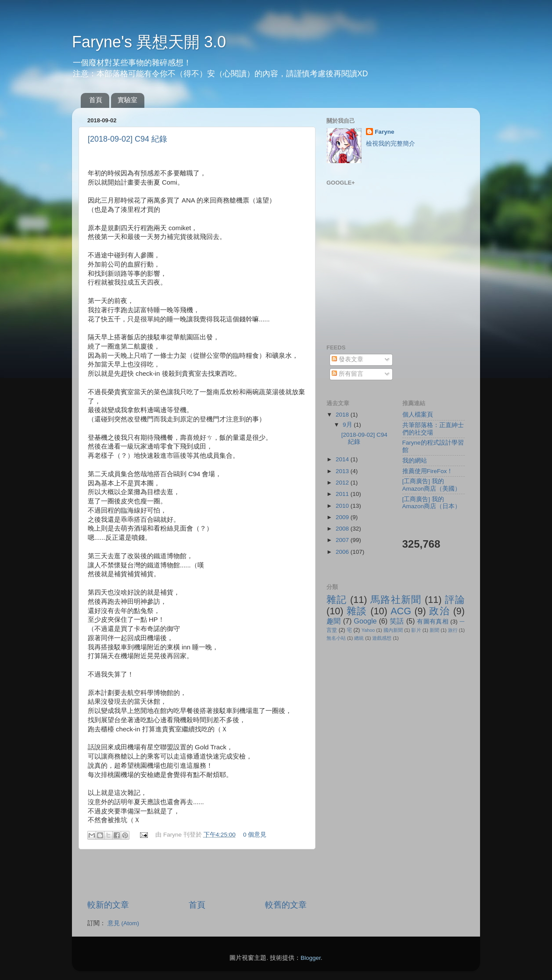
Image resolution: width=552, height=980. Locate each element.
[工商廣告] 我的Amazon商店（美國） (432, 485)
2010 (343, 506)
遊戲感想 (382, 638)
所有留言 (348, 374)
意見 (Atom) (123, 923)
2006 (343, 552)
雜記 (337, 600)
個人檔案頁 (418, 415)
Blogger (311, 958)
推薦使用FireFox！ (428, 471)
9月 (348, 425)
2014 (343, 459)
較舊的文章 (286, 905)
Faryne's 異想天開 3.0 (149, 42)
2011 (343, 494)
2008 (343, 529)
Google (365, 621)
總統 (359, 638)
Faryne (384, 132)
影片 (416, 630)
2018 (343, 415)
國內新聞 (393, 630)
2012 (343, 483)
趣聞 (334, 621)
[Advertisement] (197, 874)
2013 (343, 471)
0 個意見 (255, 835)
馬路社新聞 (396, 600)
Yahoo (368, 630)
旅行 (453, 630)
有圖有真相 (433, 622)
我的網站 (415, 461)
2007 (343, 540)
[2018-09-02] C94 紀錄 (127, 139)
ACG (401, 611)
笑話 (397, 621)
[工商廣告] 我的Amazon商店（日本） (432, 503)
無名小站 (336, 638)
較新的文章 (108, 905)
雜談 (357, 611)
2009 (343, 517)
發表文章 (348, 359)
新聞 (434, 630)
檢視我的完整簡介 (391, 144)
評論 (455, 600)
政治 (439, 611)
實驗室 (127, 100)
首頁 (96, 100)
